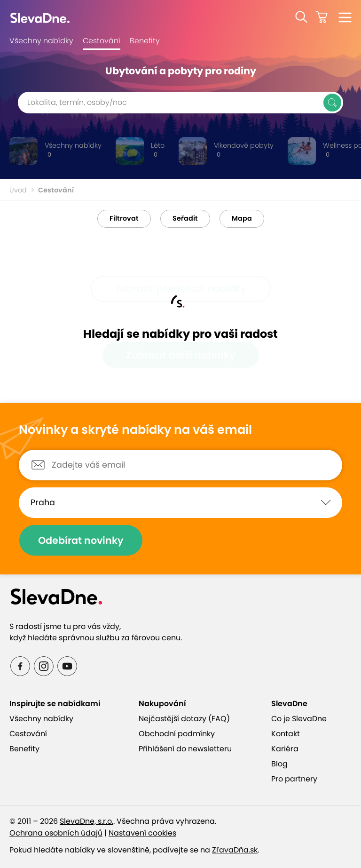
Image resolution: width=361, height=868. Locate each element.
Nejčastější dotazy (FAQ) (184, 719)
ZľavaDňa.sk (235, 850)
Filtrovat (124, 218)
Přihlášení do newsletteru (185, 749)
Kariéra (285, 749)
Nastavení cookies (142, 833)
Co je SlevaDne (299, 719)
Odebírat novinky (81, 540)
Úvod (18, 190)
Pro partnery (294, 779)
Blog (279, 764)
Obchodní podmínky (177, 734)
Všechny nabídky (41, 41)
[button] (301, 17)
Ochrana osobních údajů (56, 833)
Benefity (145, 41)
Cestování (102, 41)
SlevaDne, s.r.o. (86, 821)
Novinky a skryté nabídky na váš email (135, 430)
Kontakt (286, 734)
